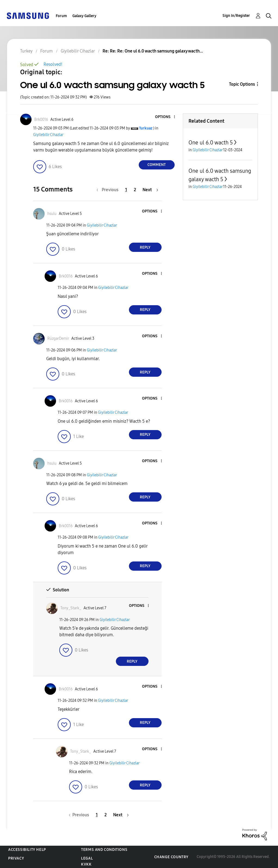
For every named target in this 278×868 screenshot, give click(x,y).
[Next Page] (150, 190)
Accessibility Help (27, 850)
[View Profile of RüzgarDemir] (58, 339)
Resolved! (53, 64)
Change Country (171, 857)
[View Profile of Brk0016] (41, 120)
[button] (165, 117)
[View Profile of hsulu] (52, 214)
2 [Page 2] (135, 190)
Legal (87, 858)
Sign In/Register (236, 16)
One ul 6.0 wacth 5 (211, 143)
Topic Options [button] (242, 84)
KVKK (86, 864)
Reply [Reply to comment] (145, 247)
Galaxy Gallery (84, 16)
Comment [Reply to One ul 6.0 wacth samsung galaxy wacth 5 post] (157, 165)
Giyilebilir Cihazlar (48, 135)
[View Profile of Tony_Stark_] (71, 608)
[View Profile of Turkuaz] (146, 128)
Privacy (16, 858)
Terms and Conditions (104, 850)
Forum (61, 16)
